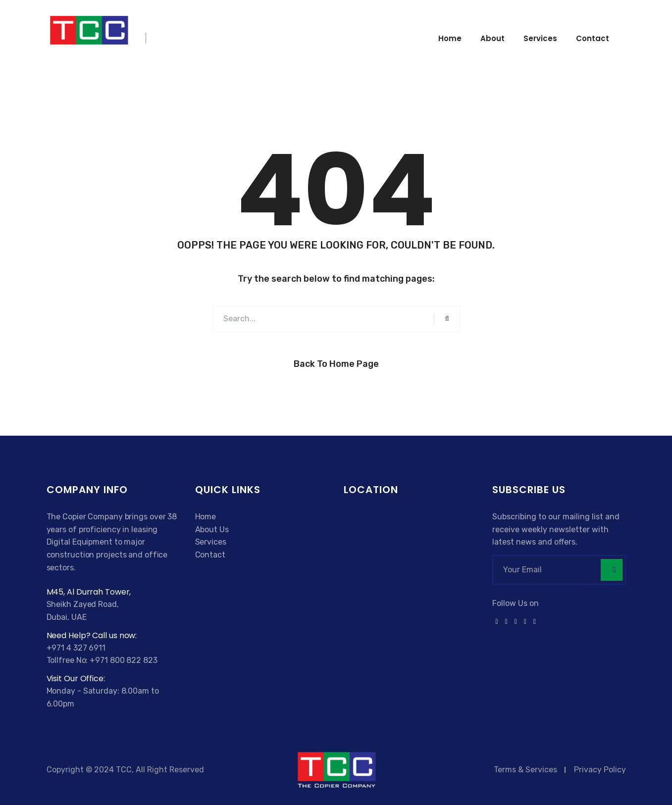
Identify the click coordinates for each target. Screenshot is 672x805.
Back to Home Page (336, 364)
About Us (212, 529)
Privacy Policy (600, 770)
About (492, 38)
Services (540, 38)
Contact (593, 38)
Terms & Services (525, 770)
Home (450, 38)
